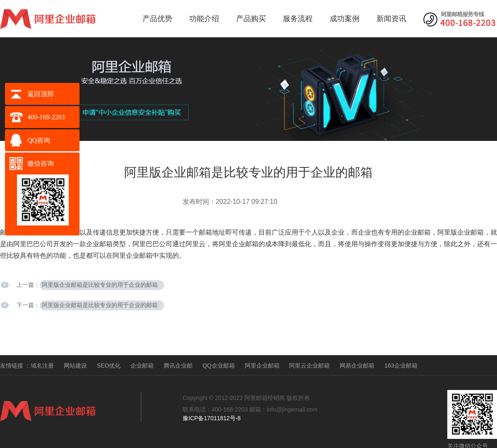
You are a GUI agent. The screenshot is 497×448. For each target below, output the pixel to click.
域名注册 (42, 366)
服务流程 (298, 19)
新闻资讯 (391, 19)
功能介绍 (204, 19)
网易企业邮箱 (357, 366)
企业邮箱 (142, 366)
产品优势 (157, 19)
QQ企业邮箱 (219, 366)
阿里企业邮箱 (262, 366)
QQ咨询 (39, 140)
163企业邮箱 (401, 366)
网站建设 (75, 366)
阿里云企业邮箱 (309, 366)
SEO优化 (109, 366)
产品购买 (251, 19)
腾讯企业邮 (178, 366)
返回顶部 (41, 94)
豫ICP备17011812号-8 (212, 418)
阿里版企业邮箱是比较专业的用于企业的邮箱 (100, 285)
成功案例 (345, 19)
